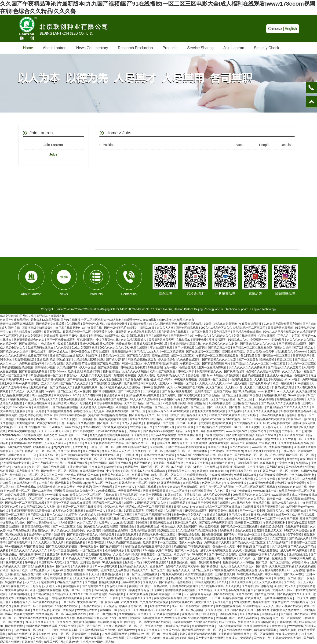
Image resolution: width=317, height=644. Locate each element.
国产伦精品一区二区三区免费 (240, 527)
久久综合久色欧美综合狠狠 (198, 558)
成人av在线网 (83, 391)
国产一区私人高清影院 (244, 618)
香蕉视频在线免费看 (116, 531)
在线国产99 (136, 586)
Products (170, 48)
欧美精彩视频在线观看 (199, 574)
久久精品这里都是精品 (142, 332)
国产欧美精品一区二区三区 (252, 455)
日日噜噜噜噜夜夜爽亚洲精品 (173, 519)
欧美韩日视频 (185, 638)
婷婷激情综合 (83, 411)
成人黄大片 (225, 455)
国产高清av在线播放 (164, 435)
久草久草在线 (245, 594)
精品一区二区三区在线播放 (224, 507)
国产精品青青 (261, 546)
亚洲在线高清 (161, 356)
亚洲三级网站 (119, 618)
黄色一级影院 (131, 519)
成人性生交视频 (42, 395)
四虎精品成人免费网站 (286, 610)
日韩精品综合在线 (189, 535)
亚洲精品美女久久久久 (134, 566)
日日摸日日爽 (130, 455)
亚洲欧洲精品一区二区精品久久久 (52, 387)
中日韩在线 (244, 546)
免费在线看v (124, 344)
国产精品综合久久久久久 (137, 598)
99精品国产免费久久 (70, 582)
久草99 (23, 427)
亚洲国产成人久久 (285, 586)
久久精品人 (211, 467)
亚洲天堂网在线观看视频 (46, 590)
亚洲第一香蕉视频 (63, 610)
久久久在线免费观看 (292, 435)
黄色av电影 (91, 519)
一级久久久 (202, 336)
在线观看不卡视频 (297, 527)
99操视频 (265, 618)
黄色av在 (94, 415)
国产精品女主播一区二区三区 (234, 399)
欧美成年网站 (93, 371)
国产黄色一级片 (125, 487)
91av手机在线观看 (106, 566)
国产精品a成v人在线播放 (159, 431)
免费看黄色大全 (104, 332)
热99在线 (31, 562)
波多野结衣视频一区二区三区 (157, 535)
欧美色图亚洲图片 (224, 439)
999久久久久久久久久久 (40, 622)
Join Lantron (234, 48)
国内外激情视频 (212, 535)
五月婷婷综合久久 (289, 479)
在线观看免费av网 (188, 419)
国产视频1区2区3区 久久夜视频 (220, 586)
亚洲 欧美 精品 (46, 360)
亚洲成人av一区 (49, 455)
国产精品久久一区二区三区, (250, 542)
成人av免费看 (116, 638)
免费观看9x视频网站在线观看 (66, 554)
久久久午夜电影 (266, 479)
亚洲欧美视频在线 (148, 527)
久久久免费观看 (250, 614)
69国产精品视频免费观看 (42, 626)
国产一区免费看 (249, 360)
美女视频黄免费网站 (99, 554)
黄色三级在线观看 (31, 578)
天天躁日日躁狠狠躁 (233, 467)
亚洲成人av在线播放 (280, 375)
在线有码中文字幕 (40, 535)
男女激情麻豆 (190, 487)
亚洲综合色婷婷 (90, 562)
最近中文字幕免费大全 (58, 578)
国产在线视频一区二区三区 (203, 352)
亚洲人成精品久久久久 (45, 399)
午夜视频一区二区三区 (155, 407)
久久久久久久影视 (198, 463)
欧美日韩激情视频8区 (193, 403)
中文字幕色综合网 (17, 590)
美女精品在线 (262, 503)
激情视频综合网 (134, 383)
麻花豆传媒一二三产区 (74, 435)
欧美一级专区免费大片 (188, 515)
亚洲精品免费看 (27, 598)
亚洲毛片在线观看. (67, 606)
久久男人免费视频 (212, 499)
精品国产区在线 (54, 642)
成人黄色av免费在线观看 (68, 511)
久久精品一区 (9, 344)
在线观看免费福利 (210, 562)
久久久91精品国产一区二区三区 (123, 626)
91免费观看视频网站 (115, 634)
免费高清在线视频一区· (90, 387)
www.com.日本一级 (265, 491)
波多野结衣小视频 (31, 415)
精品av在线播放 (18, 634)
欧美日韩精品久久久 (210, 371)
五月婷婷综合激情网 (144, 531)
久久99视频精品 (144, 610)
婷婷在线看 (51, 336)
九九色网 (99, 411)
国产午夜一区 (293, 582)
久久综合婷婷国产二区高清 (97, 642)
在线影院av (184, 340)
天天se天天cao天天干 (261, 352)
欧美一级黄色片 (283, 383)
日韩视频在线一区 (25, 630)
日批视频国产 (22, 638)
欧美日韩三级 (97, 542)
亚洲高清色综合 (299, 554)
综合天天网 (7, 471)
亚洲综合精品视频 (53, 538)
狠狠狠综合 (128, 527)
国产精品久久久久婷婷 (14, 352)
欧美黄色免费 (134, 379)
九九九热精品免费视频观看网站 (110, 435)
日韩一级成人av (58, 352)
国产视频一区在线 (182, 336)
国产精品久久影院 (139, 356)
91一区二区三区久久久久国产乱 (44, 475)
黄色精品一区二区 (114, 356)
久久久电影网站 (92, 395)
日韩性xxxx (181, 507)
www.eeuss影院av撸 (74, 415)
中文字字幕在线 (87, 602)
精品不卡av (184, 431)
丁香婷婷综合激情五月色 (234, 634)
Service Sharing (200, 48)
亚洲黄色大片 (220, 479)
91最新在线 (56, 519)
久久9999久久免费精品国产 (63, 499)
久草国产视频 (22, 610)
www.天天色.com (176, 618)
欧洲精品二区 (167, 531)
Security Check (266, 48)
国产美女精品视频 (34, 566)
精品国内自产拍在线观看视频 (192, 546)
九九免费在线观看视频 (155, 602)
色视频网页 (302, 375)
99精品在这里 (288, 630)
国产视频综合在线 (28, 471)
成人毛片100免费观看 (217, 495)
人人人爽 (289, 391)
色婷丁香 (72, 515)
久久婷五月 (18, 391)
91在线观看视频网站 (38, 403)
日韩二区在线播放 (83, 431)
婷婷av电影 (107, 407)
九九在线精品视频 (123, 523)
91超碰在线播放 (182, 622)
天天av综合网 (235, 451)
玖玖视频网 (268, 463)
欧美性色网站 (99, 463)
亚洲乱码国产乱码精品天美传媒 (31, 511)
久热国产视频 (191, 483)
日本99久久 (262, 610)
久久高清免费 (214, 610)
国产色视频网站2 (260, 383)
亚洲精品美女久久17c (181, 471)
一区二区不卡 (271, 519)
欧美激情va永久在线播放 (27, 443)
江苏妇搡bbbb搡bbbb (30, 439)
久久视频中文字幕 (197, 459)
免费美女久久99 (169, 487)
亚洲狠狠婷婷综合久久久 (29, 340)
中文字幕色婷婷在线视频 (216, 423)
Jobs (53, 154)
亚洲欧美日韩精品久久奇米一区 (74, 491)
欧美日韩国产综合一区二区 (271, 471)
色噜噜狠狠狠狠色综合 (279, 598)
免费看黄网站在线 (246, 475)
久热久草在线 (165, 550)
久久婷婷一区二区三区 (302, 364)
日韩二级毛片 (194, 467)
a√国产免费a (309, 471)
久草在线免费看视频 (272, 570)
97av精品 (149, 550)
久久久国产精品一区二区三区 (143, 403)
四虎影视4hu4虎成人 (52, 562)
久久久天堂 (176, 459)
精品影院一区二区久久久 (186, 578)
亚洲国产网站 (223, 391)
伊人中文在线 (88, 367)
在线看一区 (283, 515)
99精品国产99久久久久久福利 (251, 495)
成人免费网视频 (91, 439)
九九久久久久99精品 (135, 371)
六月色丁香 (222, 491)
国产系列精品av (304, 348)
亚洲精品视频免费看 (201, 618)
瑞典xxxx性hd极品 (191, 542)
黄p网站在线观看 (16, 535)
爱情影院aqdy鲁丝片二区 (88, 483)
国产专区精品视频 (188, 328)
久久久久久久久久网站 (301, 340)
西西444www (58, 371)
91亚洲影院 (209, 614)
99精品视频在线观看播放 (270, 419)
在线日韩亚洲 (308, 459)
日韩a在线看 (39, 352)
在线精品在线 (191, 614)
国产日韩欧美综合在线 (223, 554)
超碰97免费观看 (16, 495)
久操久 (21, 523)
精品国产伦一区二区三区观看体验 (187, 451)
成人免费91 (107, 558)
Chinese (275, 29)
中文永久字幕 (285, 463)
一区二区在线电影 (263, 634)
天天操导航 (157, 447)
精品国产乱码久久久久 (116, 475)
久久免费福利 (34, 336)
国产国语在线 (275, 467)
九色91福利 (68, 523)
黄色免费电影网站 (94, 324)
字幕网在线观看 (147, 487)
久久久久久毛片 (292, 371)
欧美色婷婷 (268, 360)
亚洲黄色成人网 (225, 574)
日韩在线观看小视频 (133, 367)
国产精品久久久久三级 (75, 383)
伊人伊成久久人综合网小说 (68, 531)
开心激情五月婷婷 (222, 463)
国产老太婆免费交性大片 (43, 523)
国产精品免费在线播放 (247, 332)
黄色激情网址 (86, 340)
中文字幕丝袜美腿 (200, 332)
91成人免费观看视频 (85, 348)
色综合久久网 (69, 630)
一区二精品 (279, 364)
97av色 (43, 598)
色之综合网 (49, 344)
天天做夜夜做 (154, 626)
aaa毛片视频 (33, 379)
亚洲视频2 (157, 566)
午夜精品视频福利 (275, 523)
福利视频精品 (112, 371)
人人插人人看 (234, 387)
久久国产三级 (279, 538)
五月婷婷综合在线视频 (173, 332)
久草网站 (157, 590)
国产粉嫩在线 (210, 566)
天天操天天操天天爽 (162, 340)
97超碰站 (198, 610)
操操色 (295, 471)
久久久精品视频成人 (134, 340)
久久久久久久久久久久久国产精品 (159, 630)
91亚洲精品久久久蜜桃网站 (123, 387)
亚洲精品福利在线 (205, 455)
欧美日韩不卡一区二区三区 (160, 542)
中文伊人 (152, 383)
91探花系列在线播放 (41, 348)
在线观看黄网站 (114, 395)
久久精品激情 (87, 423)
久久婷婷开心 (278, 554)
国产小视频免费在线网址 (191, 348)
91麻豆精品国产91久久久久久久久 (288, 407)
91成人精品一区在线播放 (297, 451)
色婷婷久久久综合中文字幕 (263, 371)
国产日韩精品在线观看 (75, 455)
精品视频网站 (142, 463)
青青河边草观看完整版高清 (17, 324)
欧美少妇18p (182, 554)
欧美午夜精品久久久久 (172, 375)
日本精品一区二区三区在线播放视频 (80, 507)
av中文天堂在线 (92, 328)
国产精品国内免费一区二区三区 (202, 630)
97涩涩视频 (89, 364)
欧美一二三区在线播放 (64, 550)
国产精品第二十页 (220, 348)
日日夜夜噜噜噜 (265, 399)
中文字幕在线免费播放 (34, 618)
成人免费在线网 (227, 558)
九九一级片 (171, 367)
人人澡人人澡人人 (56, 443)
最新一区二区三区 (183, 356)
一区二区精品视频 (173, 352)
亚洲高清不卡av (283, 590)
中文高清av (217, 451)
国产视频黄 (63, 483)
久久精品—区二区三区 (29, 499)
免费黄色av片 (10, 507)
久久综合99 (279, 546)
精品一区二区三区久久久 (167, 475)
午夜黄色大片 (281, 602)
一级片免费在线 (241, 491)
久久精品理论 (140, 435)
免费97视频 (309, 379)
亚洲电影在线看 (110, 519)
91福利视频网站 (18, 399)
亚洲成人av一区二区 (142, 634)
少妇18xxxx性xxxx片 (19, 407)
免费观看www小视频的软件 (268, 340)
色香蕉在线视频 (127, 535)
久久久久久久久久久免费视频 (247, 367)
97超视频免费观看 (172, 574)
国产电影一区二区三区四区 (273, 562)
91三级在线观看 (168, 634)
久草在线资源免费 (221, 475)
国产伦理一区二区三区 (301, 455)
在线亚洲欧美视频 (201, 491)
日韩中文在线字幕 (154, 387)
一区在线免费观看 (241, 379)
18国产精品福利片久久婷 (151, 503)
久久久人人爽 (166, 328)
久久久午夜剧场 (83, 566)
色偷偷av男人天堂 (224, 546)
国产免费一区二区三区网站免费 (25, 503)
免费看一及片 (251, 519)
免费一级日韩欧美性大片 (209, 431)
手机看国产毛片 (171, 399)
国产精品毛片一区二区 (141, 443)
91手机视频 (302, 383)
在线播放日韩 (251, 507)
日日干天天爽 (54, 439)
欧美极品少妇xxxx (136, 538)
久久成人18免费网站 (239, 638)
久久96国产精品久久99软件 (144, 638)
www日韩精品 (281, 495)
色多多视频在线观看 (74, 399)
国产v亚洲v (250, 415)
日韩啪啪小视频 (45, 367)
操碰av (192, 503)
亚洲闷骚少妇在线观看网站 (122, 479)
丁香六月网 (80, 447)
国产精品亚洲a (15, 626)
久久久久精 (97, 467)
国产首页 (73, 562)
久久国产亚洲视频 (152, 495)
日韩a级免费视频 (204, 582)
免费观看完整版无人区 (268, 531)
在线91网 (60, 535)
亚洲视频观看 (218, 340)
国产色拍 (262, 566)
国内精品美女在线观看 (28, 332)
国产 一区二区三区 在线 (68, 527)
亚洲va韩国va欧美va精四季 (97, 344)
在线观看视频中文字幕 (16, 463)
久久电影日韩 (251, 586)
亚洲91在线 (97, 360)
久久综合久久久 (222, 336)
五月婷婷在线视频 (221, 459)
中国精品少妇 (268, 443)
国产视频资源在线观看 (293, 344)
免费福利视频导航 (275, 395)
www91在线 (260, 447)
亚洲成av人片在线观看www (149, 471)
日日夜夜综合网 (109, 602)
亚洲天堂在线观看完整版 (169, 463)
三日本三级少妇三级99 (37, 328)
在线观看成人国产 (130, 439)
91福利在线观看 (91, 606)
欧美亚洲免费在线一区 (134, 606)
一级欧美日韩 (89, 419)
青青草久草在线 (140, 419)
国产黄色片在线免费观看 (178, 391)
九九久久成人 (20, 558)
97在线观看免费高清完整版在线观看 (235, 570)
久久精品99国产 (279, 542)
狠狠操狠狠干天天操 (87, 574)
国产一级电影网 (12, 475)
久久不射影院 (92, 427)
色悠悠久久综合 (212, 483)
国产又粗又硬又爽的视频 (62, 546)
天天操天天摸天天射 (156, 491)
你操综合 (267, 586)
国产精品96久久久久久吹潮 (220, 360)
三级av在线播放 (131, 582)
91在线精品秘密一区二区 (46, 375)
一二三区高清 (179, 491)
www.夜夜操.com (237, 431)
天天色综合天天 (272, 427)
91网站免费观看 (134, 511)
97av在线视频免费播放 (20, 614)
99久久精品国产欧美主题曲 (124, 542)
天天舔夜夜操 (151, 391)
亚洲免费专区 (238, 538)
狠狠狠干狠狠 (114, 467)
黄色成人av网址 (117, 586)
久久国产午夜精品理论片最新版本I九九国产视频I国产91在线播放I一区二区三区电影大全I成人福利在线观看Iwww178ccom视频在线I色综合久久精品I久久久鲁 (97, 320)
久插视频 (94, 634)
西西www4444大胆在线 (292, 487)
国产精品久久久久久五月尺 (285, 367)
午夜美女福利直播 (251, 324)
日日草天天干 (301, 356)
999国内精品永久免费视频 (221, 324)
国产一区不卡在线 (90, 626)
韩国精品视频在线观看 (142, 360)
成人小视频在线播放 (304, 495)
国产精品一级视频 (163, 419)
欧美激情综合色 (140, 590)
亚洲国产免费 (36, 495)
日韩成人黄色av (40, 634)
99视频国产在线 (297, 511)
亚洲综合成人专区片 (66, 403)
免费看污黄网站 (38, 356)
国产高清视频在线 (105, 391)
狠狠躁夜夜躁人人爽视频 (239, 562)
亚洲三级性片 (171, 415)
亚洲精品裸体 (25, 419)
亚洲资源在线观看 (206, 622)
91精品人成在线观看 (227, 375)
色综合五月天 (188, 367)
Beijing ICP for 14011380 (117, 309)
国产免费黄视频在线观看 (213, 503)
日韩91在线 (148, 328)
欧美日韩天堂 (126, 622)
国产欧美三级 (263, 638)
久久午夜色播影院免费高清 (262, 451)
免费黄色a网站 (18, 519)
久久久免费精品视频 (157, 439)
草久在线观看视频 (162, 348)
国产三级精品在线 (191, 538)
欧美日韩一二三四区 (248, 523)
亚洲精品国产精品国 (246, 403)
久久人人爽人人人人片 (116, 451)
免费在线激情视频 (245, 336)
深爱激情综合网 (122, 352)
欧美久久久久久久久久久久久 (29, 550)
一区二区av (68, 602)
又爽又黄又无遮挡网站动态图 (198, 634)
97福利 (145, 479)
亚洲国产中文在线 (250, 395)
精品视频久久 (285, 352)
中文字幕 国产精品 (190, 435)
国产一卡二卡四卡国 (253, 511)
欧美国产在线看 (218, 447)
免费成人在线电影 (242, 479)
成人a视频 (241, 383)
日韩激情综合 (153, 423)
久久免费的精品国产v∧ (115, 578)
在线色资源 (111, 495)
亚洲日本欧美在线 (241, 471)
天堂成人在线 (147, 375)
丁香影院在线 (193, 495)
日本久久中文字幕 (240, 582)
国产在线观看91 (240, 447)
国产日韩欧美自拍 (129, 391)
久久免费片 (64, 622)
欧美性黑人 (75, 371)
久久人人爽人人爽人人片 (49, 542)
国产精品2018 (42, 638)
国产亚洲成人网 (165, 427)
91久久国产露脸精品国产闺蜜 (282, 324)
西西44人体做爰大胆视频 (165, 483)
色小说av (111, 483)
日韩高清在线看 (32, 642)
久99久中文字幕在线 (46, 459)
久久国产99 (76, 443)
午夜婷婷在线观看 (216, 515)
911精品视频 (95, 479)
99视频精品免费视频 (114, 415)
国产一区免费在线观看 (61, 340)
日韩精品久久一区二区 (133, 483)
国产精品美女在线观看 (50, 324)
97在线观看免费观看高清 (297, 411)
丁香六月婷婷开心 (20, 594)
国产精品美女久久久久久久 (294, 594)
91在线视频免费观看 (262, 483)
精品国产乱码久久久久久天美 (57, 487)
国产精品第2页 (129, 495)
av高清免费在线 (77, 614)
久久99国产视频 (92, 499)
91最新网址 (93, 356)
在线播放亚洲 (130, 602)
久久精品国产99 (67, 367)
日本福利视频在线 (117, 459)
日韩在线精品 (213, 578)
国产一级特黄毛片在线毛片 (121, 328)
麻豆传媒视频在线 (121, 463)
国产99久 (230, 535)
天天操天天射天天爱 (257, 387)
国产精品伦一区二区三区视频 (60, 471)
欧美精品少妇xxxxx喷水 (286, 379)
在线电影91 (9, 427)
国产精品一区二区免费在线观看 (113, 503)
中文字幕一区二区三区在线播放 (191, 439)
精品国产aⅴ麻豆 (267, 435)
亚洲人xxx (166, 383)
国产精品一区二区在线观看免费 (253, 348)
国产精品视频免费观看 (34, 371)
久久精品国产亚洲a (92, 471)
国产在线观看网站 (157, 336)
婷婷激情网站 (301, 562)
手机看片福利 (31, 538)
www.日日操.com (58, 495)
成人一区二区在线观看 (186, 606)
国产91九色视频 (42, 491)
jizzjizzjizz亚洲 (62, 447)
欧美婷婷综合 (42, 447)
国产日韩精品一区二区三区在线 (36, 451)
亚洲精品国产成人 (186, 523)
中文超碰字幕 (308, 503)
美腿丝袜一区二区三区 (213, 379)
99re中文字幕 (297, 395)
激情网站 (208, 606)
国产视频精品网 (234, 371)
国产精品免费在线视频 (300, 467)
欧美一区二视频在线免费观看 (47, 467)
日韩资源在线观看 (196, 511)
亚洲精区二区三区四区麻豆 (46, 427)
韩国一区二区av (132, 364)
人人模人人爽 (52, 586)
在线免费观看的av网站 (168, 598)
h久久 (77, 395)
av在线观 (177, 467)
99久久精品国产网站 (259, 578)
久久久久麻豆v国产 (87, 578)
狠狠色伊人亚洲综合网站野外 (257, 622)
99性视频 (274, 431)
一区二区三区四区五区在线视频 (256, 487)
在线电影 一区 (109, 610)
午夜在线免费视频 (186, 379)
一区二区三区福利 (91, 550)
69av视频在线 (14, 546)
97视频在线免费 (32, 435)
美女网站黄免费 (251, 356)
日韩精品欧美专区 (283, 387)
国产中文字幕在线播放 (210, 638)
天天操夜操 (73, 364)
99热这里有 (155, 367)
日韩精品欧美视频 (247, 463)
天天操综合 (262, 379)
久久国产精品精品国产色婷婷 (98, 630)
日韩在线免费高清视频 (287, 638)
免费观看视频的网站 (32, 364)
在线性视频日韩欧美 (32, 554)
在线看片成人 (20, 586)
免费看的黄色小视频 (184, 562)
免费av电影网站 (115, 507)
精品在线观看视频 (266, 630)
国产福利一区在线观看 (295, 614)
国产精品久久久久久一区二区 (251, 364)
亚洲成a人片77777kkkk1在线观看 (169, 411)
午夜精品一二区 (190, 364)
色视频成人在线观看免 (105, 336)
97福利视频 (117, 594)
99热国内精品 (14, 582)
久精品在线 (81, 360)
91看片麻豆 (295, 419)
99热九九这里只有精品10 (279, 332)
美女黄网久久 (41, 531)
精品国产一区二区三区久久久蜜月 (57, 419)
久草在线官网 (267, 336)
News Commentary (92, 48)
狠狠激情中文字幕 (203, 626)
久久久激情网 (36, 391)
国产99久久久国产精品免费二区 (39, 479)
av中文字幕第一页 (142, 427)
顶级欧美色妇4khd (73, 479)
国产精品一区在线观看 (272, 558)
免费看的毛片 (258, 431)
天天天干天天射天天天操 (54, 431)
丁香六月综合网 (77, 467)
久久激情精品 (128, 614)
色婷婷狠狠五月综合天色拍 (155, 546)
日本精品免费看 (228, 614)
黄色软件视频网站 (85, 622)
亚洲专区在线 (185, 427)
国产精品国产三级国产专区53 (153, 515)
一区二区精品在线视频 (64, 407)
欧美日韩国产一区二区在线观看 (34, 606)
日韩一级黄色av (81, 352)
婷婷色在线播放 (115, 550)
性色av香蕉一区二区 (17, 491)
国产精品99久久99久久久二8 (70, 594)
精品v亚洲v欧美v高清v (158, 379)
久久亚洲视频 (256, 467)
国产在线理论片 (29, 344)
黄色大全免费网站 (229, 519)
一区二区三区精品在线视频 (226, 598)
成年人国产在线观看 (163, 371)
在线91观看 (277, 455)
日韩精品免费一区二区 (77, 332)
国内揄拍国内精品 (191, 324)
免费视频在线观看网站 (291, 399)
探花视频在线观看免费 (273, 475)
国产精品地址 (119, 590)
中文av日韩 (51, 415)
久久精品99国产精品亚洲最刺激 (198, 531)
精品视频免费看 (76, 542)
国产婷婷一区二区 (109, 423)
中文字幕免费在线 (19, 531)
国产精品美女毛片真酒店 (16, 459)
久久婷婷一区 (248, 558)
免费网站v (302, 463)
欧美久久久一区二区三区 (86, 495)
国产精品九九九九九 (147, 352)
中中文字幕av (63, 395)
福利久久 (126, 610)
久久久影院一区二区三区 (148, 451)
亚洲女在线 (115, 511)
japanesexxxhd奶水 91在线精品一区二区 (227, 419)
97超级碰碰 (19, 467)
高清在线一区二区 (285, 578)
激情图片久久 (276, 511)
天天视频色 (110, 606)
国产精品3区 (167, 582)
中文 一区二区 (38, 519)
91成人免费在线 (268, 550)
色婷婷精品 (84, 487)
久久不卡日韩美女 (70, 451)
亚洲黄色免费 (99, 594)
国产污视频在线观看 (289, 606)
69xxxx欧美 (101, 590)
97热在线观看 (101, 352)
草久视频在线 (91, 451)
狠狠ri (51, 566)
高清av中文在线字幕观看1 (69, 570)
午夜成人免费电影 (288, 634)
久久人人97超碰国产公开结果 (186, 387)
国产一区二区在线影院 (287, 618)
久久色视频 (7, 423)
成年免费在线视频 (205, 519)
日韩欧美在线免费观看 (111, 431)
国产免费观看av (27, 487)
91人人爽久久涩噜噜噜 (145, 399)
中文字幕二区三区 (92, 459)
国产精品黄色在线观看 (224, 511)
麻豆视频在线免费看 (46, 602)
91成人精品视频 (113, 562)
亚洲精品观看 (73, 519)
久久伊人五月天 (87, 523)
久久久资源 (63, 348)
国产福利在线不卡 (20, 542)
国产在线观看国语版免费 (107, 383)
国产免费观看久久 (93, 586)
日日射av (207, 375)
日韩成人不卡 (186, 371)
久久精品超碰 (56, 364)
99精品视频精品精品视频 (17, 367)
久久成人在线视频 (245, 550)
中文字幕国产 (274, 574)
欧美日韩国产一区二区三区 (116, 515)
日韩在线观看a (89, 546)
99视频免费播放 (118, 324)
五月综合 (36, 586)
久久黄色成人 (89, 407)
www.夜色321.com (270, 391)
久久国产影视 (61, 638)
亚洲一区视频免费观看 (213, 367)
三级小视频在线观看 (230, 626)
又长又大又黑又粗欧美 (268, 582)
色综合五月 (108, 535)
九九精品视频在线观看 (16, 395)
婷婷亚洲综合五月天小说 (93, 618)
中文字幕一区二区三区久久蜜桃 (240, 427)
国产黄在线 (169, 395)
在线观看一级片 (96, 511)
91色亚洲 (142, 523)
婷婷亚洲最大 (262, 602)
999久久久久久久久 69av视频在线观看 (124, 348)
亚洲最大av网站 (160, 606)
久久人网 (169, 638)
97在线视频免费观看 (115, 427)
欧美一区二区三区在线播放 (69, 634)
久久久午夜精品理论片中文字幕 (105, 443)
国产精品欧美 (42, 594)
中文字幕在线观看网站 (108, 403)
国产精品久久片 (299, 538)
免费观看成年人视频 (217, 542)
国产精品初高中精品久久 (83, 535)
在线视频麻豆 (71, 586)
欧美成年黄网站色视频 (22, 431)
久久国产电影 (174, 511)
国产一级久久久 (217, 407)
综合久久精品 (243, 531)
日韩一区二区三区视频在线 (141, 574)
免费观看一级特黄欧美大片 (147, 618)
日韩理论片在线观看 (177, 626)
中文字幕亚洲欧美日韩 (106, 455)
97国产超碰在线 (34, 546)
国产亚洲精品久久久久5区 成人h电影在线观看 (263, 423)
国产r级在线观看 (234, 578)
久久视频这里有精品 (282, 566)
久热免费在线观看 (189, 360)
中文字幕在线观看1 (157, 562)
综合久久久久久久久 (186, 499)
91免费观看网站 (106, 491)
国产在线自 (310, 324)
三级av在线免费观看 (272, 415)
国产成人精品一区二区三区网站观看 (149, 507)
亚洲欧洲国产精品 (234, 352)
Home (28, 48)
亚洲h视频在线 (26, 423)
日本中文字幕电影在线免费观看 (186, 447)
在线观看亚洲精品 (196, 475)
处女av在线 (197, 507)
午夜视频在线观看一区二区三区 (126, 411)
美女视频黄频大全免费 (113, 419)
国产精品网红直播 (109, 364)
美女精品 (279, 459)
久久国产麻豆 (215, 387)
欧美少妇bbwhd (47, 423)
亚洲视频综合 (300, 602)
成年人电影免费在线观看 (46, 558)
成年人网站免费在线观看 (216, 550)
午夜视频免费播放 (235, 483)
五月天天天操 (50, 383)
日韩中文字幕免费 (300, 558)
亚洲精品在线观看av (129, 558)
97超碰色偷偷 (107, 622)
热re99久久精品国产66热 (132, 447)
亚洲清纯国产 (204, 391)
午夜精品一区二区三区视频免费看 (217, 356)
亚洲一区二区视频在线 (103, 614)
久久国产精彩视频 (166, 324)
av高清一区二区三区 (59, 391)
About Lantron (55, 48)
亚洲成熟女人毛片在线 (115, 570)
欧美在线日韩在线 (61, 574)
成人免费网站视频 (133, 336)
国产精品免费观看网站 (217, 364)
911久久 (222, 582)
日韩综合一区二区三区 (277, 356)
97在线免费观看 (214, 435)
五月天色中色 (223, 602)
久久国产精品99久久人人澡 (38, 507)
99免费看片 (200, 554)
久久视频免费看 (200, 479)
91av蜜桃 (7, 499)
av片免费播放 (243, 602)
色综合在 (194, 375)
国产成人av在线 (294, 574)
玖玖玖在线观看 (82, 503)
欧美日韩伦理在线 (54, 379)
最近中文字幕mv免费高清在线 (20, 383)
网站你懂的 (65, 360)
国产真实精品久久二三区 (145, 415)
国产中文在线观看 (190, 395)
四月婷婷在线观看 (220, 403)
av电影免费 (170, 403)
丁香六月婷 (291, 427)
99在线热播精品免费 (250, 574)
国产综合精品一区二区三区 (220, 395)
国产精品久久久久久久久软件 (253, 459)
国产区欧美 (64, 566)
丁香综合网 (134, 431)
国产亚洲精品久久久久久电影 (259, 344)
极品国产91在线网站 (244, 443)
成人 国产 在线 (11, 328)
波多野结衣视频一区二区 (166, 594)
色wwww (301, 352)
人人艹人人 (32, 582)
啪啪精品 (130, 546)
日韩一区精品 (67, 423)
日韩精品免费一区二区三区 (188, 407)
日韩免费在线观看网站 (184, 586)
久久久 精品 (72, 439)
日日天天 (121, 332)
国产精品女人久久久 (134, 499)
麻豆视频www (127, 630)
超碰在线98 (48, 582)
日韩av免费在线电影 (285, 503)
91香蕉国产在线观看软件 (225, 415)
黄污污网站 (134, 550)
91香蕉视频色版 (25, 360)
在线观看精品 (177, 503)
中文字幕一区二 (292, 431)
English (291, 29)
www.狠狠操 (296, 626)
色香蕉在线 (184, 582)
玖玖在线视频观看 (137, 594)
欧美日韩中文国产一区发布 (102, 598)
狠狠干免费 (200, 340)
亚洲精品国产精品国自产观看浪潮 (27, 574)
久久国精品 (74, 324)
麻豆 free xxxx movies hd (212, 471)
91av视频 (147, 519)
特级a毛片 (51, 435)
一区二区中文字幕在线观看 (153, 622)
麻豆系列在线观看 (259, 590)
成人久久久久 (9, 479)
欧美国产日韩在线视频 (75, 336)
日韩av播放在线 (287, 622)
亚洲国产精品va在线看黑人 (67, 356)
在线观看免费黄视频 (167, 614)
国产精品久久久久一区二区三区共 (189, 570)
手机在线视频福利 (281, 447)
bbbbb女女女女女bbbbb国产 (161, 558)
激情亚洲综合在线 (304, 423)
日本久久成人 (56, 515)
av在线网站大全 (241, 503)
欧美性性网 (41, 407)
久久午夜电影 (42, 610)
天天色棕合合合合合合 (198, 594)
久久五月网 (94, 531)
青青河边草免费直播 (63, 618)
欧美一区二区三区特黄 (78, 590)
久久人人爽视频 (132, 423)
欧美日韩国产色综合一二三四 (19, 455)
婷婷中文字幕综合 (160, 499)
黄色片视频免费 (112, 538)
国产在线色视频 (108, 367)
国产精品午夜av (239, 515)
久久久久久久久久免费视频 (262, 411)
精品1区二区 (285, 360)
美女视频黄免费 (219, 443)
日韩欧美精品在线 (141, 324)
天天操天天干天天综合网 (96, 375)
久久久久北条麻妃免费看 (294, 443)
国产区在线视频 (224, 594)
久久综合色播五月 (112, 379)
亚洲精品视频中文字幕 (253, 554)
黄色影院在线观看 (216, 538)
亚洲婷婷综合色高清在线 (186, 344)
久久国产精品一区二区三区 (173, 610)
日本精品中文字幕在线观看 (158, 455)
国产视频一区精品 (58, 503)
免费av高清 (184, 455)
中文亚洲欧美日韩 (118, 471)
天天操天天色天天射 (281, 328)
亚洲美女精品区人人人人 (259, 606)
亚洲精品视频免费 (253, 375)
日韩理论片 (71, 375)
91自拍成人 (168, 527)
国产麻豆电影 (36, 515)
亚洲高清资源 (155, 511)
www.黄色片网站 (87, 610)
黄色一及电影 (36, 411)
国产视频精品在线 (273, 507)
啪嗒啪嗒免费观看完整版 (180, 590)
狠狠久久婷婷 (283, 348)
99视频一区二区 (185, 383)
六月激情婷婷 (122, 554)
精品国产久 (132, 467)
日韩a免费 (72, 642)
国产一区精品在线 (157, 586)
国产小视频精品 (103, 487)
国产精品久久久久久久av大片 (148, 459)
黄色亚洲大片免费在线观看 (209, 411)
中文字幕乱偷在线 (108, 340)
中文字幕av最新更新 (302, 475)
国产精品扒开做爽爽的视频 (217, 523)
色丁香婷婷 (295, 535)
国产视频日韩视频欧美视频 (102, 582)
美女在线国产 (204, 602)
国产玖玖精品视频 (245, 391)
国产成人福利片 (116, 360)
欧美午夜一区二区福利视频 (217, 487)
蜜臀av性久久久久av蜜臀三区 (284, 439)
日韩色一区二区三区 (102, 447)
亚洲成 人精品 (134, 562)
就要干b (104, 523)
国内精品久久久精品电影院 (101, 527)
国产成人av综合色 (187, 550)
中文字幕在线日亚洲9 (67, 328)
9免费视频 (226, 531)
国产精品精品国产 (207, 427)
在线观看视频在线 (77, 463)
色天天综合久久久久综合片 (237, 566)
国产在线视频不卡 (112, 546)
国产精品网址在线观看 (163, 538)
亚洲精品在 (110, 439)
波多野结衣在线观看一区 (199, 399)
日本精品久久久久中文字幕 (80, 558)
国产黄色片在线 (265, 594)
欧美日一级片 (276, 499)
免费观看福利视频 (125, 375)
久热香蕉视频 (141, 475)
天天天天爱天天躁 (130, 491)
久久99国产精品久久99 (239, 610)
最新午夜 (78, 638)
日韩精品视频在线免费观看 (66, 598)
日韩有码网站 (53, 332)
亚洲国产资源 (68, 626)
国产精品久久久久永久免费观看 (281, 403)
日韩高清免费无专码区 (36, 527)
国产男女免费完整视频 (240, 435)
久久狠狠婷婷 (199, 443)
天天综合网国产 (187, 527)
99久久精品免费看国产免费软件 (108, 399)
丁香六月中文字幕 (289, 336)
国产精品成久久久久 (194, 415)
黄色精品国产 (222, 332)
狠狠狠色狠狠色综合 (250, 439)
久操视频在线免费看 (60, 411)
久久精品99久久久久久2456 (221, 344)
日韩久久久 (302, 598)
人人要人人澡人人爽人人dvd (215, 383)
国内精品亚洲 (270, 614)
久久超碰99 (235, 411)
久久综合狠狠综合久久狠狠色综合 (265, 626)
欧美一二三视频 (49, 630)
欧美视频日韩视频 (127, 407)
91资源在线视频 (68, 344)
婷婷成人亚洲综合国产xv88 (83, 475)
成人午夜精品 (228, 622)
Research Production (135, 48)
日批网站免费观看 (262, 515)
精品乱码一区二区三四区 (250, 328)
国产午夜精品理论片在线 (83, 379)
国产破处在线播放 (196, 598)
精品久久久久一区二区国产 (149, 570)
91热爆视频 (111, 499)
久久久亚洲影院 (306, 391)
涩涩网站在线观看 (274, 535)
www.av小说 (73, 427)
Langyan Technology (263, 309)
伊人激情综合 (167, 360)
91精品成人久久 (239, 340)
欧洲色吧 (86, 403)
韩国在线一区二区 (250, 535)
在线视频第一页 (258, 538)
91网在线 (93, 570)
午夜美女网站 (70, 459)
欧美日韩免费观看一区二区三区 (152, 554)
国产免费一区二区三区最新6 (247, 407)
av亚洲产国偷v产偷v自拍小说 (150, 578)
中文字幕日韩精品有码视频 (162, 364)
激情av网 (222, 618)
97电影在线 (46, 483)
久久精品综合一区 (25, 483)
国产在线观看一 (95, 638)
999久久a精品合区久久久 (217, 328)
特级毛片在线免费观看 (291, 483)
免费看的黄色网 (112, 574)
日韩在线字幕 (174, 495)
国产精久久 (145, 614)
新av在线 (293, 459)
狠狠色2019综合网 (272, 527)
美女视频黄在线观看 (229, 606)
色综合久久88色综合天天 (173, 443)
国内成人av (150, 582)
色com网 (309, 419)
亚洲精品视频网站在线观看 (143, 395)
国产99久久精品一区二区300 (170, 479)
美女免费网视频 (209, 527)
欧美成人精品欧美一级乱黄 (151, 344)
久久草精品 (205, 590)
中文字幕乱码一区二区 (50, 614)
